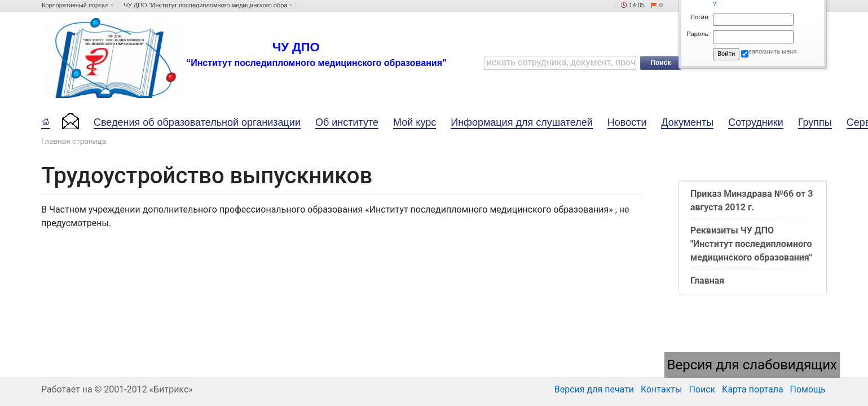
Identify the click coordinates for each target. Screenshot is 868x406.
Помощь (808, 389)
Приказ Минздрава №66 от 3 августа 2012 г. (752, 200)
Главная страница (74, 141)
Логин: (700, 17)
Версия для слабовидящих (752, 365)
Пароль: (698, 34)
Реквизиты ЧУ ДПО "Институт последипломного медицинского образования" (751, 244)
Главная (707, 281)
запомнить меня (772, 52)
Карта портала (753, 389)
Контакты (661, 389)
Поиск (702, 389)
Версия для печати (594, 389)
